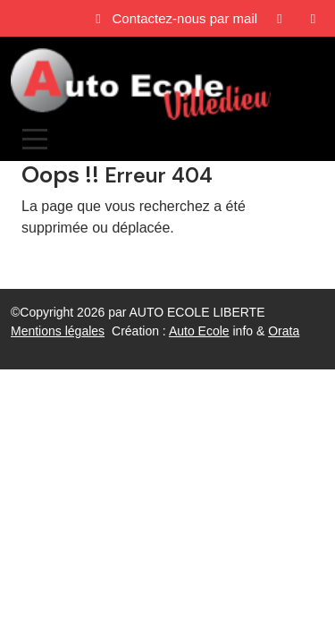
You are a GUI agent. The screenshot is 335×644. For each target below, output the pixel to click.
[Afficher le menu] (35, 139)
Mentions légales (58, 331)
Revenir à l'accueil (79, 263)
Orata (284, 331)
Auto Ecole (199, 331)
